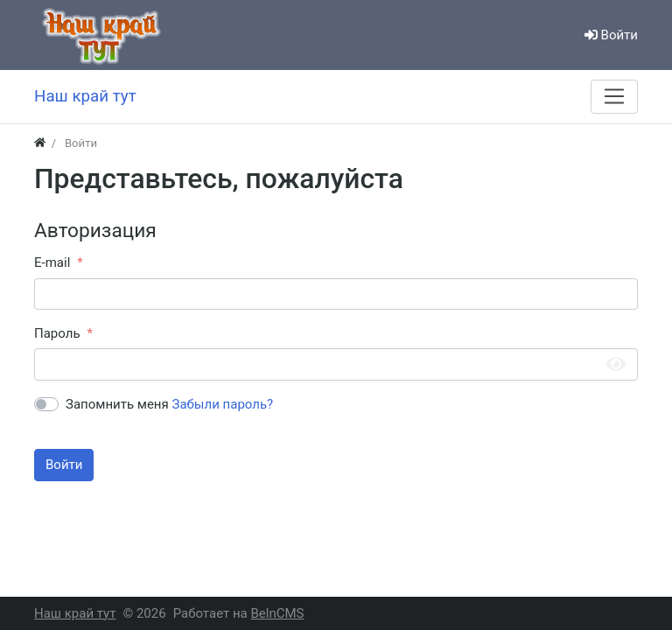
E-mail (52, 262)
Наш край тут (75, 613)
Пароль (57, 333)
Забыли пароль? (223, 404)
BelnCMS (277, 613)
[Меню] (614, 96)
